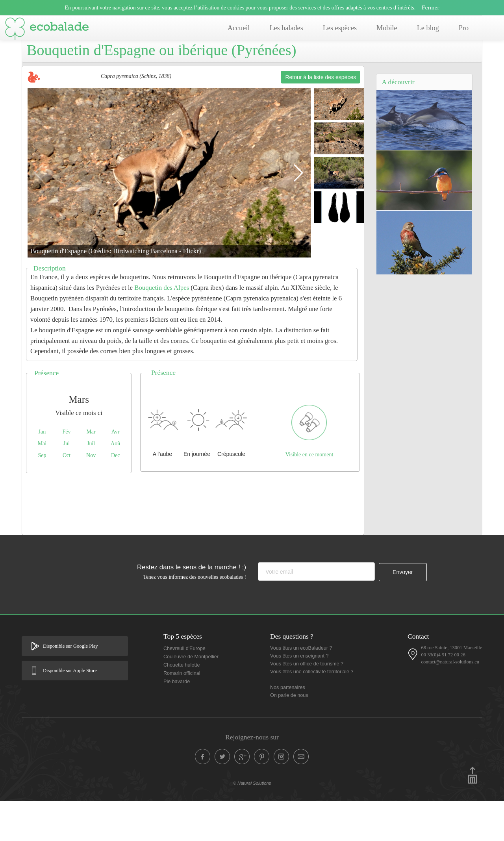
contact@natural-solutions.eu (450, 702)
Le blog (428, 28)
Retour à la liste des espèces (321, 117)
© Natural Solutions (252, 823)
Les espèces (340, 28)
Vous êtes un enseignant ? (299, 696)
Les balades (286, 28)
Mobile (387, 28)
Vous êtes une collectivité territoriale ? (312, 711)
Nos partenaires (288, 727)
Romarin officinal (182, 713)
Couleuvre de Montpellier (191, 697)
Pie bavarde (177, 721)
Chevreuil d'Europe (184, 688)
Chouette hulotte (182, 705)
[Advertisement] (193, 542)
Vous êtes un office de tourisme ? (307, 704)
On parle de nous (289, 735)
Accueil (239, 28)
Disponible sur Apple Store (70, 710)
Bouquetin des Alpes (162, 327)
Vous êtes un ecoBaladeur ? (301, 688)
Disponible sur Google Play (70, 686)
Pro (464, 28)
